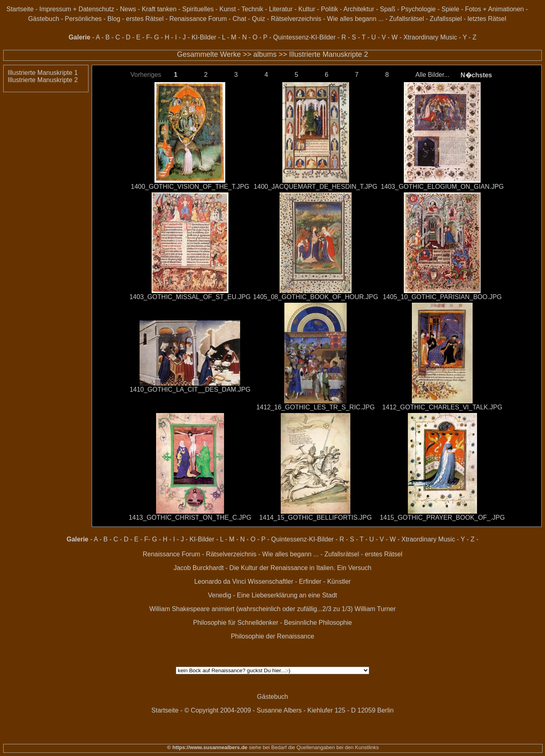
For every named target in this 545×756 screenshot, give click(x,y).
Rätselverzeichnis (296, 19)
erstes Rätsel (145, 19)
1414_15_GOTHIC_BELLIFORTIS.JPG (316, 517)
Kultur (307, 9)
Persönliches (83, 19)
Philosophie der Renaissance (272, 636)
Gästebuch (44, 19)
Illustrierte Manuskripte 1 (43, 73)
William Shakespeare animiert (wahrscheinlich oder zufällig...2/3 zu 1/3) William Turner (272, 609)
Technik (252, 9)
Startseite (20, 9)
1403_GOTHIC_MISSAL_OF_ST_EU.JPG (190, 297)
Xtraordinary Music (430, 37)
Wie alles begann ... (355, 19)
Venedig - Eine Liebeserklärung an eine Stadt (272, 595)
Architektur (359, 9)
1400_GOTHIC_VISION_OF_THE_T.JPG (190, 187)
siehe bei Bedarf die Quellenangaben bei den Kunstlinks (313, 747)
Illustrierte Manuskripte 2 (329, 54)
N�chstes (476, 75)
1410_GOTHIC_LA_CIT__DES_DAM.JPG (190, 389)
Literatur (281, 9)
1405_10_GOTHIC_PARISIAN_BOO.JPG (442, 297)
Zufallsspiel (446, 19)
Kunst (228, 9)
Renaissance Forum (198, 19)
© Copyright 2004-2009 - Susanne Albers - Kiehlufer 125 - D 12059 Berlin (289, 710)
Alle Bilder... (432, 75)
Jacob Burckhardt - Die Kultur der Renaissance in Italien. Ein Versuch (273, 568)
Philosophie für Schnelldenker (236, 623)
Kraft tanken (159, 9)
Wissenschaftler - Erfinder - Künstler (299, 581)
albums (265, 54)
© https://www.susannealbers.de (207, 747)
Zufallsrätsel (407, 19)
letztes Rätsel (487, 19)
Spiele (450, 9)
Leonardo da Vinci (220, 581)
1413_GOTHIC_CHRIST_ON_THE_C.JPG (190, 517)
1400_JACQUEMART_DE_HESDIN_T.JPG (316, 187)
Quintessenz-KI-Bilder (304, 37)
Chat (239, 19)
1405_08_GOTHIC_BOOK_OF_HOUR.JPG (316, 297)
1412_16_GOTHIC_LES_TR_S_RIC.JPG (315, 407)
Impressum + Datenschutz (77, 9)
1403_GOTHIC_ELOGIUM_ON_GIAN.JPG (442, 187)
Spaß (387, 9)
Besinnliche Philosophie (318, 623)
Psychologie (418, 9)
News (128, 9)
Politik (330, 9)
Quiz (258, 19)
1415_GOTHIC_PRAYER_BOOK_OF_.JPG (442, 517)
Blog (114, 19)
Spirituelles (198, 9)
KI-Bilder (204, 37)
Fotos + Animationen (494, 9)
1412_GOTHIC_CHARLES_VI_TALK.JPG (442, 407)
